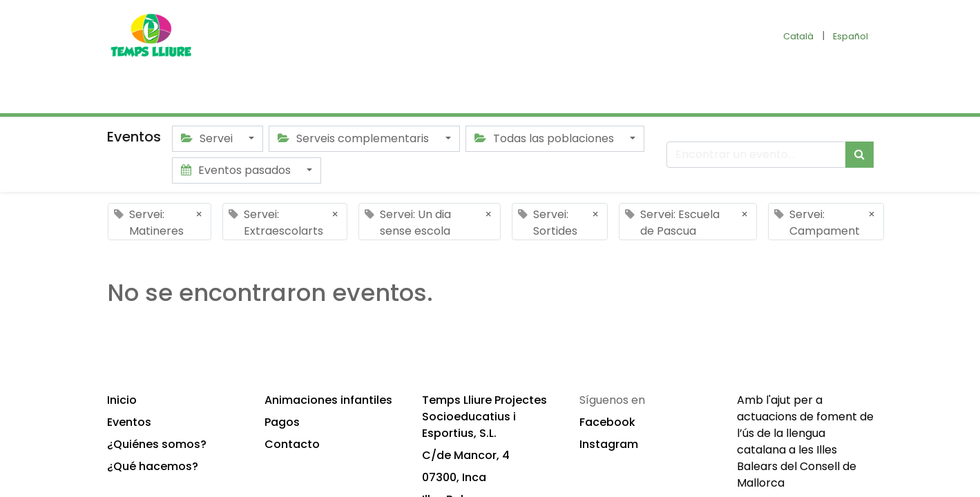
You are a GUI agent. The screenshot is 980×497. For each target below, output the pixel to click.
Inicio (122, 400)
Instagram (609, 444)
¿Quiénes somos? (157, 444)
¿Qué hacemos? (153, 466)
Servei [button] (208, 138)
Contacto (292, 444)
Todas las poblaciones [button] (546, 138)
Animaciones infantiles (328, 400)
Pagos (282, 422)
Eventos (129, 422)
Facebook (607, 422)
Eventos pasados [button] (237, 170)
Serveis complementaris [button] (355, 138)
